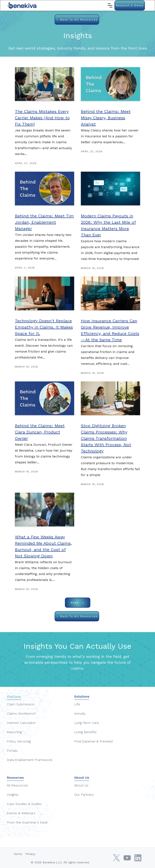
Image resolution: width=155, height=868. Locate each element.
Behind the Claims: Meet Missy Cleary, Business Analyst (106, 118)
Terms (18, 854)
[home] (22, 5)
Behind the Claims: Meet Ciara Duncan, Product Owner (40, 432)
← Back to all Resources (77, 20)
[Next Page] (78, 603)
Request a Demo (130, 5)
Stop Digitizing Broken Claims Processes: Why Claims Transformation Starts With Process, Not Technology (106, 438)
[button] (110, 5)
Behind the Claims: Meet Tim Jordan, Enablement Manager (44, 222)
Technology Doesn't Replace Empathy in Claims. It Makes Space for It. (44, 327)
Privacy (30, 854)
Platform (14, 696)
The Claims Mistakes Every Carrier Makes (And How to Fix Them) (42, 118)
